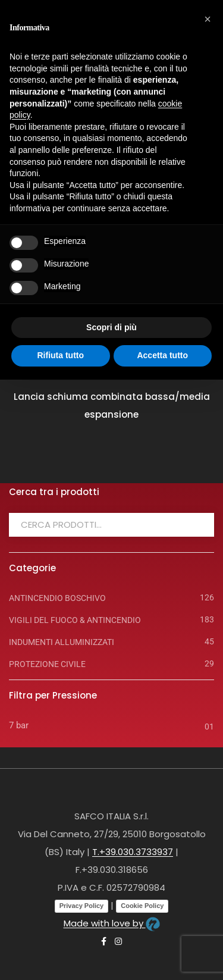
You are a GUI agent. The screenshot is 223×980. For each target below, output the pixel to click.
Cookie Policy (142, 906)
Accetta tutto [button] (162, 355)
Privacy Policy (82, 906)
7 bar (19, 725)
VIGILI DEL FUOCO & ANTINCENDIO (75, 620)
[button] (208, 19)
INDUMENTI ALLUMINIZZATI (62, 642)
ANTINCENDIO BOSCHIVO (57, 598)
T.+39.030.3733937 (133, 852)
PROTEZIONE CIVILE (47, 664)
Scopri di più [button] (111, 327)
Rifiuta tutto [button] (60, 355)
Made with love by (112, 923)
